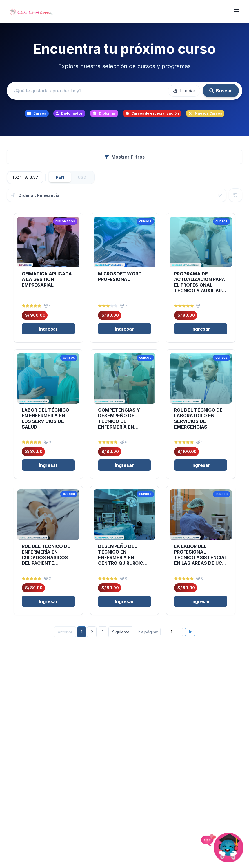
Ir (190, 632)
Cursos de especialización (152, 113)
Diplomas (104, 113)
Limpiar (184, 91)
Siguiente (121, 632)
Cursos (36, 113)
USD (82, 177)
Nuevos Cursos (205, 113)
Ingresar (48, 329)
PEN (60, 177)
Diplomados (69, 113)
